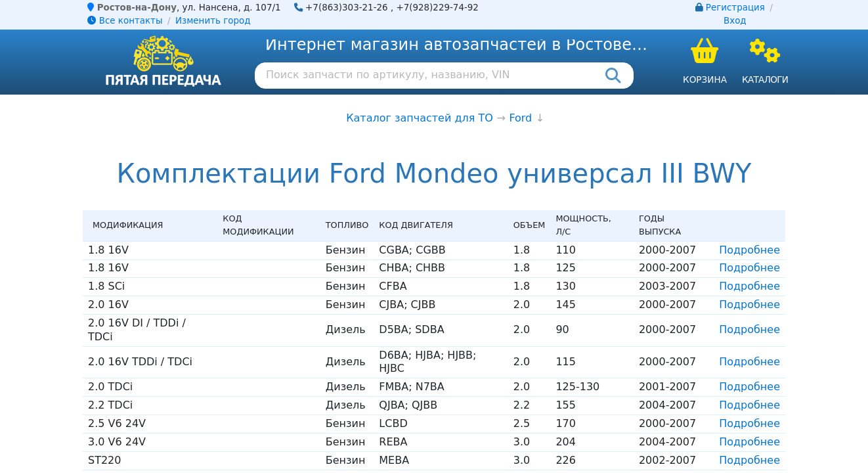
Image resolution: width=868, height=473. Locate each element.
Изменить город (213, 21)
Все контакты (125, 21)
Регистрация (735, 8)
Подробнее (749, 250)
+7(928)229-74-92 (437, 8)
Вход (735, 21)
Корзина (705, 79)
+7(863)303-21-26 (347, 8)
